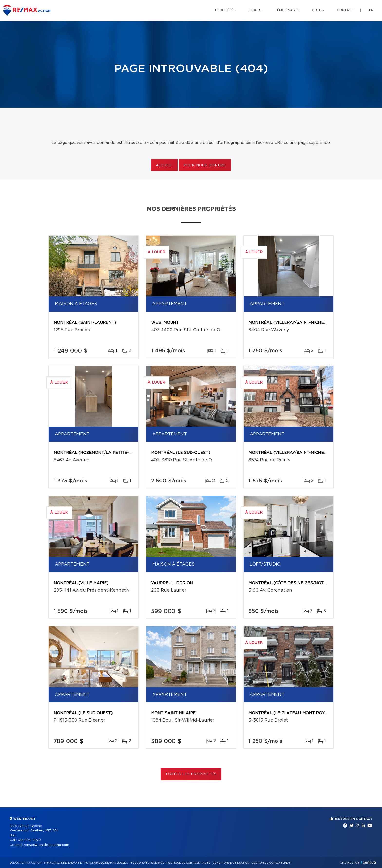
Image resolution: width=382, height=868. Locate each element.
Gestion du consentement (272, 863)
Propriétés (225, 10)
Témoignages (287, 10)
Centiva (368, 862)
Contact (345, 10)
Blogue (255, 10)
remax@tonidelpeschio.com (47, 845)
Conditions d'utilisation (231, 863)
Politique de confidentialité (188, 863)
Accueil (164, 165)
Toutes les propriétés (191, 774)
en (371, 10)
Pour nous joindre (205, 165)
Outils (318, 10)
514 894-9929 (29, 840)
